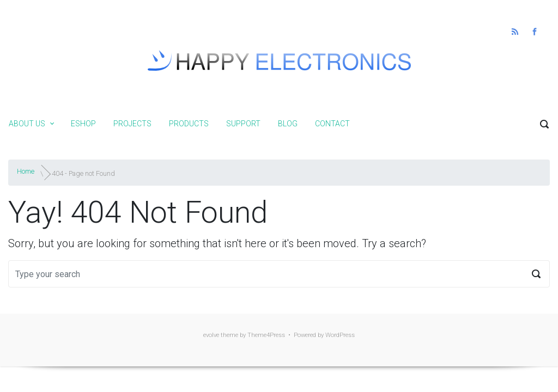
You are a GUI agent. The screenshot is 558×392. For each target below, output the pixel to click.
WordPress (340, 335)
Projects (132, 124)
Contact (332, 124)
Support (243, 124)
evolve (211, 335)
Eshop (83, 124)
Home (26, 171)
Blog (288, 124)
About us (27, 124)
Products (189, 124)
